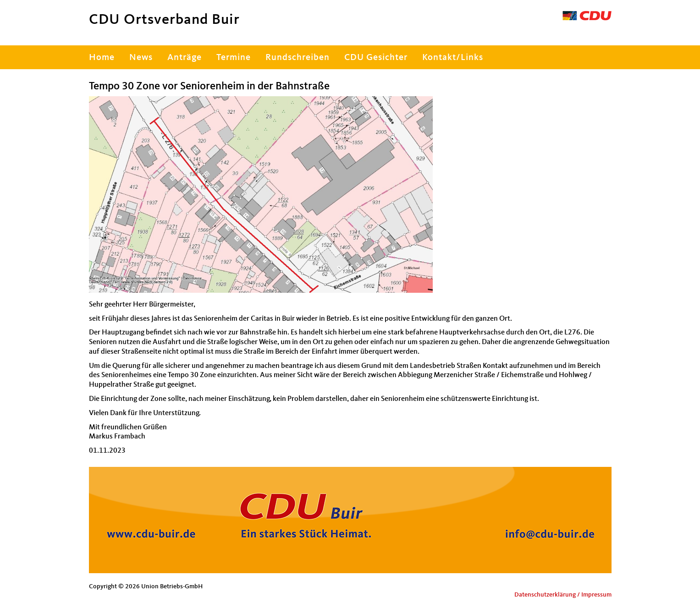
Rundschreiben (298, 58)
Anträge (185, 58)
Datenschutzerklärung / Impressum (563, 595)
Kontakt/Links (453, 58)
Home (102, 58)
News (141, 58)
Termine (234, 58)
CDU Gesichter (376, 58)
